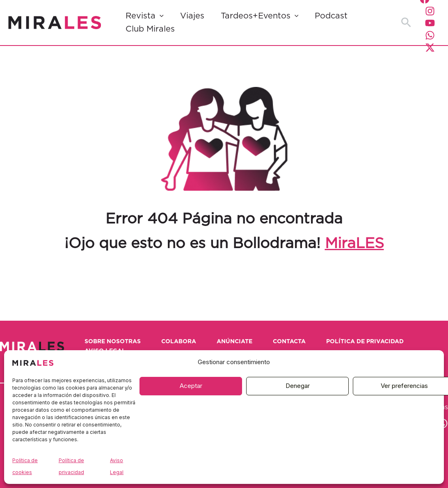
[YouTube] (430, 23)
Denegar (298, 386)
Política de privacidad (365, 342)
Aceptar (191, 386)
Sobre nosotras (113, 342)
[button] (160, 16)
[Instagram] (430, 11)
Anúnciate (234, 342)
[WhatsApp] (430, 35)
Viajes (192, 16)
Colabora (179, 342)
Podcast (331, 16)
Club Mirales (150, 29)
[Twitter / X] (430, 48)
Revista (145, 16)
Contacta (289, 342)
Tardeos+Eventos (260, 16)
